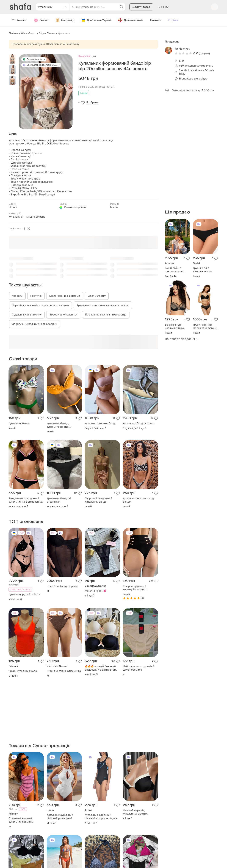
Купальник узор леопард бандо (138, 500)
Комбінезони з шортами (65, 296)
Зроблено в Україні (96, 20)
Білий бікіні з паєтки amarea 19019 (174, 270)
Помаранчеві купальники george (106, 315)
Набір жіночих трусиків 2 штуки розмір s (139, 668)
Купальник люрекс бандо (101, 424)
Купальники (64, 33)
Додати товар (141, 7)
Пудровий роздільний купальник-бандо (98, 500)
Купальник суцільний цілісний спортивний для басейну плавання (101, 817)
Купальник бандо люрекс (139, 424)
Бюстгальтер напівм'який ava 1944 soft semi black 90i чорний (178, 326)
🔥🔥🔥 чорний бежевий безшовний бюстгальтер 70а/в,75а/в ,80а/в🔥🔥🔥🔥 (102, 668)
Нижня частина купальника (64, 671)
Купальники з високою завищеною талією (103, 305)
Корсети (17, 296)
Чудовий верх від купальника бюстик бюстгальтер (135, 812)
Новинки (156, 20)
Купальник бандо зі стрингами (59, 500)
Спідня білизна (47, 33)
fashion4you (182, 49)
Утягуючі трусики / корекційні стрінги (135, 588)
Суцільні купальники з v (27, 315)
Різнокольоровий (75, 207)
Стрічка (173, 20)
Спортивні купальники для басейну (34, 324)
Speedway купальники (63, 315)
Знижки (41, 20)
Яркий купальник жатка (23, 671)
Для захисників (131, 20)
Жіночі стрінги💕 (96, 591)
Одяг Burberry (97, 296)
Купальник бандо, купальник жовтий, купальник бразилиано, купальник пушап (61, 425)
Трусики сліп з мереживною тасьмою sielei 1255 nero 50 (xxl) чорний (205, 270)
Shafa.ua (13, 33)
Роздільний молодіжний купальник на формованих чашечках (25, 500)
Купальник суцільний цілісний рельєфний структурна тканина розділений (60, 817)
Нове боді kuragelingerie (62, 586)
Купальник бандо (19, 424)
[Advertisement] (192, 151)
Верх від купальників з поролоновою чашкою (40, 305)
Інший (84, 93)
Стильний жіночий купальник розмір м (21, 820)
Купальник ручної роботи (24, 595)
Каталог (19, 20)
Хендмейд (65, 20)
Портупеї (36, 296)
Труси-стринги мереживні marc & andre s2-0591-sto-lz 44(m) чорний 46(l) (205, 326)
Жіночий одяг (28, 33)
